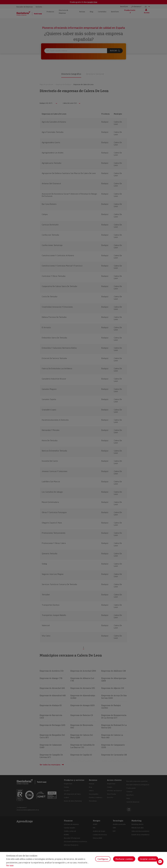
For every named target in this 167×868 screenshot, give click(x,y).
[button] (160, 862)
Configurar (103, 859)
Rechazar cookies (124, 859)
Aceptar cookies (148, 859)
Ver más (10, 866)
